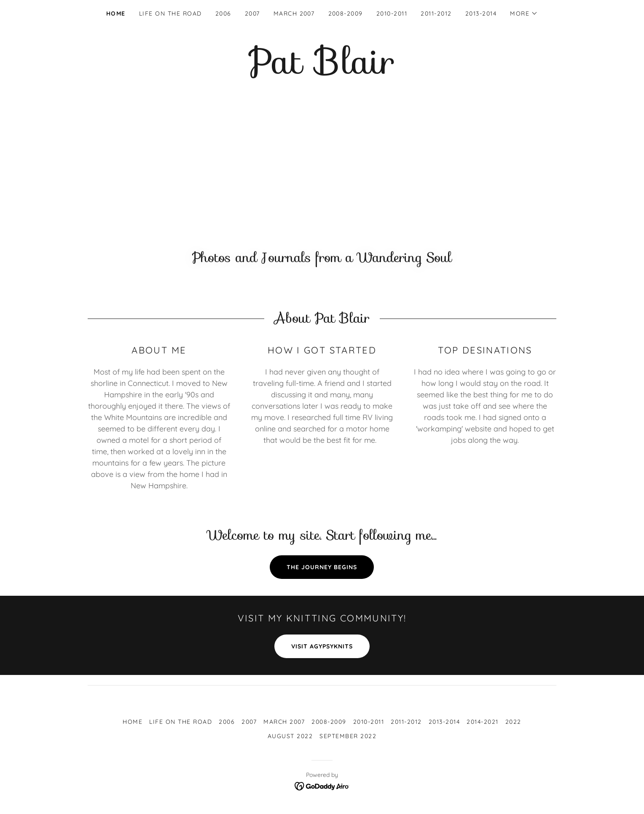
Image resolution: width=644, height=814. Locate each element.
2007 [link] (252, 13)
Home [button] (133, 722)
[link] (322, 71)
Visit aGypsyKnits (322, 646)
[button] (524, 13)
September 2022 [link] (348, 736)
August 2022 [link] (290, 736)
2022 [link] (513, 722)
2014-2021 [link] (482, 722)
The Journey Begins (322, 567)
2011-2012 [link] (436, 13)
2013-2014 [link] (481, 13)
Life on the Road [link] (170, 13)
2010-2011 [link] (392, 13)
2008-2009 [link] (346, 13)
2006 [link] (223, 13)
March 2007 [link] (294, 13)
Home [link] (116, 13)
